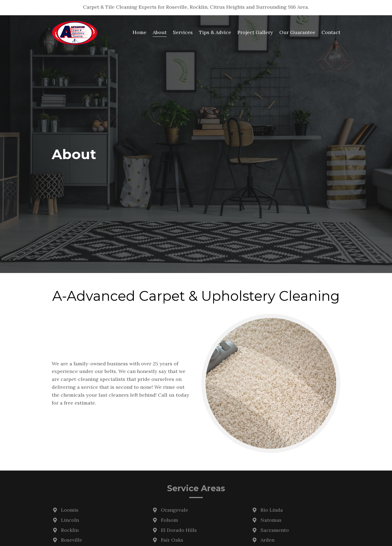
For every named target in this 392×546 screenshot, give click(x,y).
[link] (140, 33)
